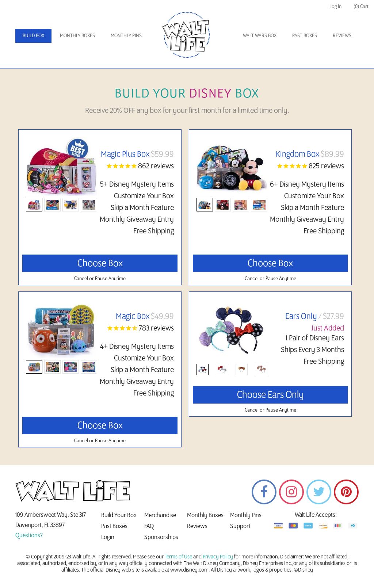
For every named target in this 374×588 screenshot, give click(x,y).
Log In (335, 6)
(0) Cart (361, 6)
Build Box (33, 36)
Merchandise (160, 515)
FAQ (149, 526)
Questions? (29, 535)
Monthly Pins (126, 36)
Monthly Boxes (77, 36)
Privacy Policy (218, 557)
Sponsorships (161, 537)
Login (108, 537)
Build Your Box (119, 515)
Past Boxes (305, 36)
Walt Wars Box (260, 36)
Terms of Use (178, 557)
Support (240, 526)
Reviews (342, 36)
